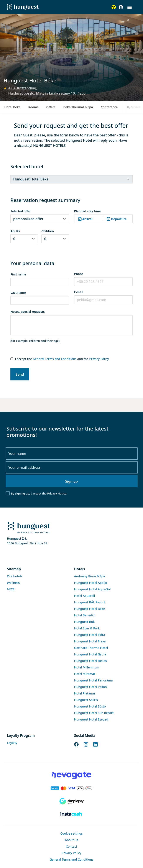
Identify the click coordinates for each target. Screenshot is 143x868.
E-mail (79, 292)
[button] (130, 7)
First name (18, 274)
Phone (79, 274)
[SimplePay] (71, 801)
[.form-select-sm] (71, 179)
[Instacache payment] (71, 814)
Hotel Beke (12, 107)
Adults (15, 231)
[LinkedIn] (95, 744)
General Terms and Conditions (55, 359)
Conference (109, 107)
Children (48, 231)
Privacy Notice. (57, 493)
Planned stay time (88, 211)
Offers (51, 107)
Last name (18, 292)
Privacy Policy (99, 359)
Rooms (34, 107)
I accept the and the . (62, 359)
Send (20, 374)
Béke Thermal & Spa (78, 107)
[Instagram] (86, 744)
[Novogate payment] (71, 775)
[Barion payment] (71, 788)
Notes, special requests (28, 312)
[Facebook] (76, 744)
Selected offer (21, 211)
